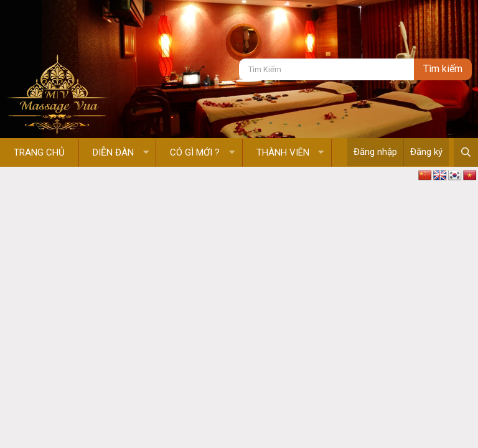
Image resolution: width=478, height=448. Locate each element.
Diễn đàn (113, 152)
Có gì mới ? (195, 152)
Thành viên (283, 152)
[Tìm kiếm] (326, 69)
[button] (146, 153)
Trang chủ (39, 152)
